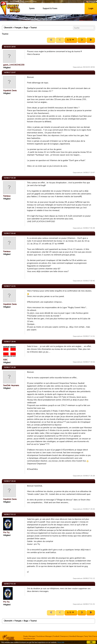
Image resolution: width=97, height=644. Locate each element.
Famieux (7, 196)
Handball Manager (76, 636)
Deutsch (91, 2)
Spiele (32, 8)
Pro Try (6, 533)
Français (18, 28)
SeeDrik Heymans (11, 385)
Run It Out (31, 639)
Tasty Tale (88, 636)
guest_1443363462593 (14, 65)
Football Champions (61, 636)
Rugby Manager (29, 636)
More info (61, 643)
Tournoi (33, 28)
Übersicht (8, 28)
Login (91, 8)
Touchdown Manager (44, 636)
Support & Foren (50, 8)
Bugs (26, 28)
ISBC (5, 360)
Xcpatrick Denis (10, 91)
